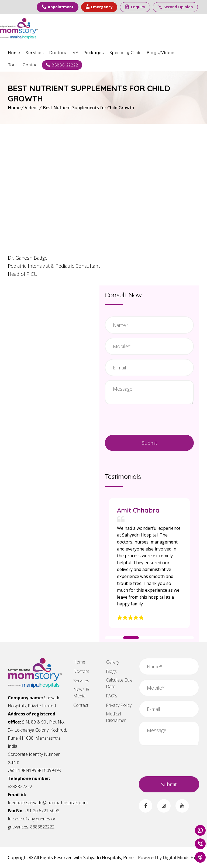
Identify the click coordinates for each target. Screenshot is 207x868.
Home (22, 52)
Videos (32, 108)
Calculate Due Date (119, 683)
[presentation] (150, 419)
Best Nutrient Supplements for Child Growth (89, 108)
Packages (102, 52)
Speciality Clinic (133, 52)
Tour (20, 64)
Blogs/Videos (169, 52)
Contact (39, 64)
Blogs (111, 671)
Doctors (66, 52)
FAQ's (112, 696)
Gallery (113, 662)
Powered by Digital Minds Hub (169, 858)
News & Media (81, 693)
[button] (114, 638)
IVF (83, 52)
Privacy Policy (119, 705)
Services (42, 52)
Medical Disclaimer (116, 717)
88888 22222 (70, 64)
